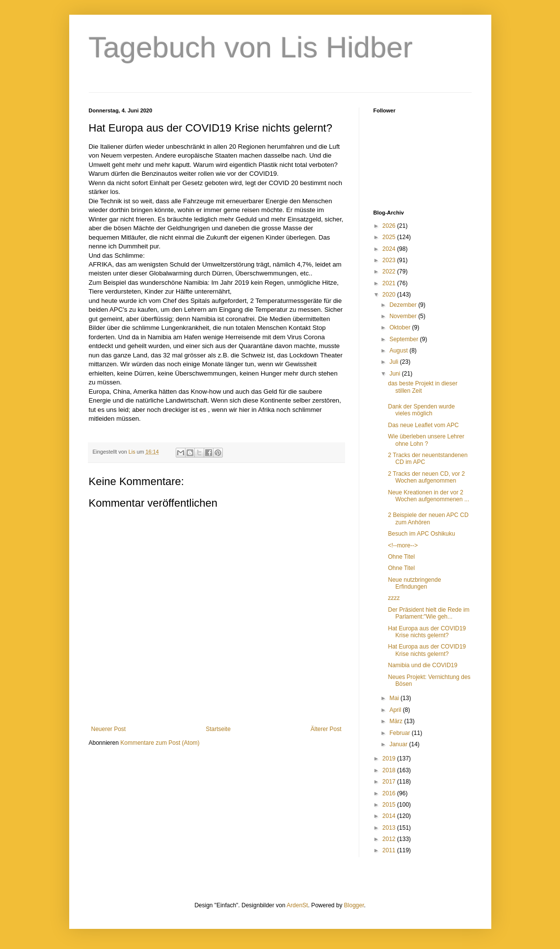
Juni (395, 374)
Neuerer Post (109, 729)
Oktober (400, 327)
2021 (390, 283)
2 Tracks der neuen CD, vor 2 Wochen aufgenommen (426, 477)
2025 (390, 237)
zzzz (394, 598)
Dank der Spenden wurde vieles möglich (421, 410)
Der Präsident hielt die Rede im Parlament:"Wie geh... (428, 613)
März (397, 721)
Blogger (354, 905)
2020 (390, 295)
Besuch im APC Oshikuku (421, 534)
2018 (390, 770)
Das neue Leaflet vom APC (423, 425)
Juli (394, 362)
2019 (390, 759)
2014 (390, 816)
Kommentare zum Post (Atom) (160, 743)
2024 (390, 249)
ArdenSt (297, 905)
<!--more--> (403, 545)
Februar (400, 733)
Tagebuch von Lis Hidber (251, 47)
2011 (390, 850)
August (399, 351)
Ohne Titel (401, 557)
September (404, 339)
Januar (399, 744)
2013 (390, 828)
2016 (390, 793)
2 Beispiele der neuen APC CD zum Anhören (428, 518)
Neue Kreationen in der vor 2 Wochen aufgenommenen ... (428, 496)
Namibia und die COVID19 (422, 665)
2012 (390, 839)
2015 (390, 805)
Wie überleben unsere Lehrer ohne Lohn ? (426, 440)
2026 (390, 226)
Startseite (218, 729)
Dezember (404, 305)
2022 (390, 271)
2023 (390, 260)
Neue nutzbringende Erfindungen (414, 583)
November (404, 316)
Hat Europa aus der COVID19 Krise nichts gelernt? (427, 632)
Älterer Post (326, 729)
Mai (395, 698)
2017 (390, 782)
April (396, 710)
